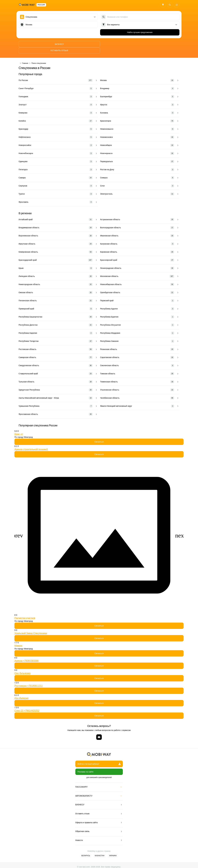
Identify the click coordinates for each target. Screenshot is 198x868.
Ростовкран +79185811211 (29, 679)
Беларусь (86, 849)
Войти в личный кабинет (99, 758)
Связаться (99, 435)
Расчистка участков (25, 612)
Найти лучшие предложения (140, 32)
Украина (113, 849)
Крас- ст (19, 428)
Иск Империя (21, 692)
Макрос (18, 639)
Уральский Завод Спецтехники (31, 627)
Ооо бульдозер (22, 667)
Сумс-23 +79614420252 (27, 704)
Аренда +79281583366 (26, 654)
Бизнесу (58, 44)
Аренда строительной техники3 (31, 443)
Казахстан (100, 849)
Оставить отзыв (140, 44)
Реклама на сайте (86, 765)
